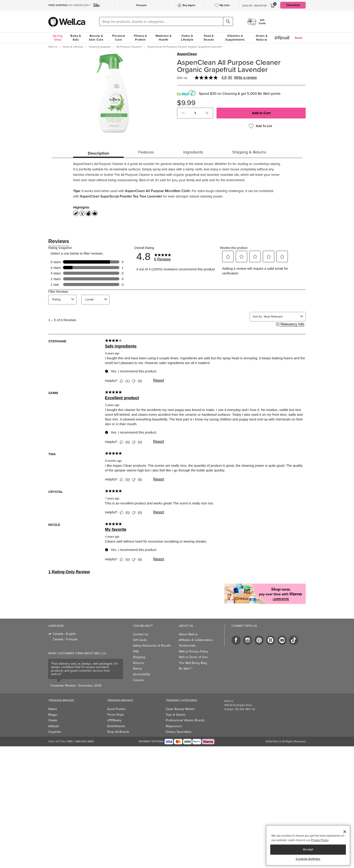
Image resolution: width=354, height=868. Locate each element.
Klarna (137, 669)
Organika (55, 732)
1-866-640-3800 (84, 741)
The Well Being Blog (193, 663)
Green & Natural (262, 38)
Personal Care (119, 38)
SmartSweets (116, 726)
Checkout (293, 5)
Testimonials (187, 646)
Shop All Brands (118, 732)
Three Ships (115, 715)
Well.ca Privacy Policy (193, 651)
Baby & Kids (76, 38)
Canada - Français (65, 639)
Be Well (186, 669)
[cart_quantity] (195, 113)
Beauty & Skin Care (96, 38)
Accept (308, 849)
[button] (183, 113)
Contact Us (141, 634)
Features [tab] (146, 152)
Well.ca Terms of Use (193, 657)
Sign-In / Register (254, 6)
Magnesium (174, 726)
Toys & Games (176, 715)
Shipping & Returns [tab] (249, 152)
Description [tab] (98, 153)
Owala (53, 720)
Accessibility (142, 674)
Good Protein (116, 709)
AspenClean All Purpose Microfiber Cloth (158, 191)
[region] (308, 845)
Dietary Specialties (179, 732)
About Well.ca (188, 634)
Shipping (139, 657)
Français (141, 5)
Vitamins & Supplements (235, 38)
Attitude (54, 726)
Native (53, 709)
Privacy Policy (320, 840)
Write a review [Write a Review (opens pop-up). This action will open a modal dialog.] (245, 78)
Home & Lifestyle (187, 38)
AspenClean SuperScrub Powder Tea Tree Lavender (121, 196)
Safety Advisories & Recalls (152, 646)
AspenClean (187, 54)
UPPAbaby (114, 720)
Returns (139, 663)
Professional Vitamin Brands (185, 720)
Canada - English (64, 634)
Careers (139, 680)
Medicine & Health (164, 38)
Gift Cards (140, 640)
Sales (299, 38)
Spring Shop (58, 38)
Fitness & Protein (140, 38)
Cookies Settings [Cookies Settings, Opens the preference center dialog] (308, 859)
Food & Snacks (209, 38)
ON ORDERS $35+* (70, 5)
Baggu (53, 715)
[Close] (345, 832)
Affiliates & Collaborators (196, 640)
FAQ (136, 651)
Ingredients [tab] (193, 152)
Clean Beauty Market (180, 709)
